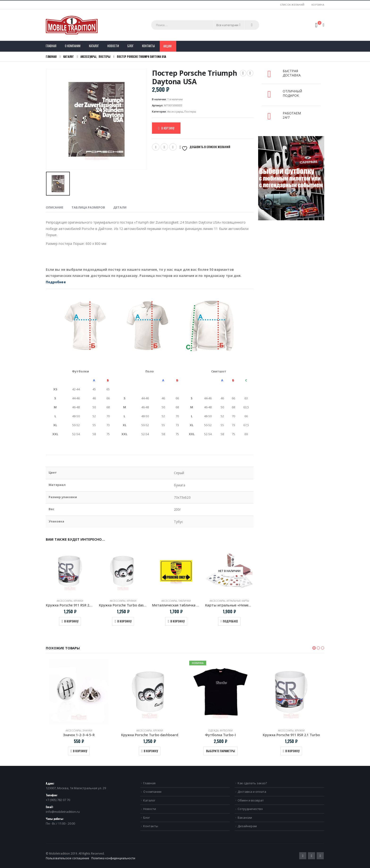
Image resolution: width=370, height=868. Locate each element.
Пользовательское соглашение (67, 858)
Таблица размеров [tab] (88, 207)
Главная (51, 46)
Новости (113, 46)
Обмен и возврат (251, 800)
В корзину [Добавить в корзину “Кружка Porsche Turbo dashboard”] (124, 621)
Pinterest (311, 856)
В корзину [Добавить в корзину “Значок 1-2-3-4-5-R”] (80, 751)
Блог (130, 46)
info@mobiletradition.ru (63, 812)
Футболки (226, 730)
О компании (73, 46)
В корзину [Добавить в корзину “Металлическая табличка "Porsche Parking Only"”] (177, 621)
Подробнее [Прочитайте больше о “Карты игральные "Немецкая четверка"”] (230, 621)
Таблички (185, 601)
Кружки (78, 601)
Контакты (148, 46)
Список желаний (292, 5)
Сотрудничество (250, 809)
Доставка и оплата (252, 792)
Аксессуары (175, 111)
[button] (314, 648)
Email (164, 147)
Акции (167, 46)
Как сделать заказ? (252, 783)
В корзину (168, 128)
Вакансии (245, 818)
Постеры (190, 111)
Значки (87, 730)
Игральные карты (238, 601)
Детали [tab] (120, 207)
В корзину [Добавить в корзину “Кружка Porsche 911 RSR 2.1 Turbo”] (71, 621)
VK (173, 147)
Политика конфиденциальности (113, 858)
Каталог (94, 46)
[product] (70, 571)
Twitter (156, 147)
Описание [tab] (55, 207)
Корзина (318, 5)
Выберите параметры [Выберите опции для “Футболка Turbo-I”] (221, 751)
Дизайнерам (247, 826)
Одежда (213, 730)
